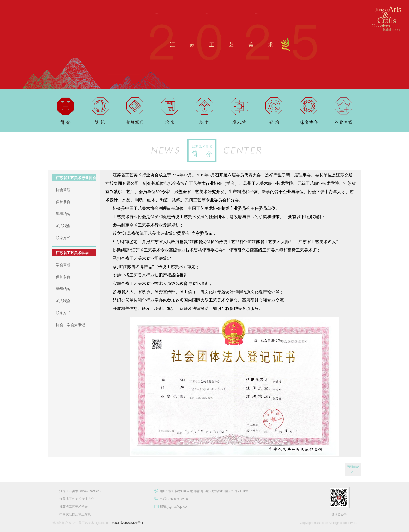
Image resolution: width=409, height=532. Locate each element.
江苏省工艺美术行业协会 (76, 178)
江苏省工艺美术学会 (72, 253)
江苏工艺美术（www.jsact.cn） (81, 491)
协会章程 (63, 190)
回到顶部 (353, 467)
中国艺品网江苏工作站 (75, 515)
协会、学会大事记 (70, 325)
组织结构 (63, 214)
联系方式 (63, 238)
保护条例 (63, 202)
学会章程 (63, 265)
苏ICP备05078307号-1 (128, 523)
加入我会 (63, 226)
